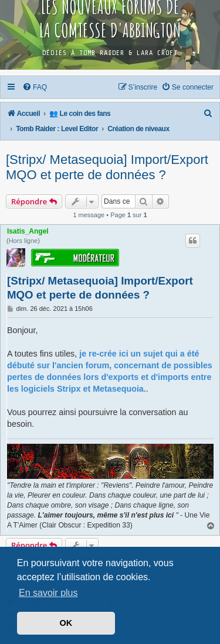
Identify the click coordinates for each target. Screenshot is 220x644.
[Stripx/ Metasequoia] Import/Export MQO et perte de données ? (107, 167)
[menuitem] (35, 87)
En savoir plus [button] (48, 593)
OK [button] (66, 623)
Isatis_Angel (28, 231)
